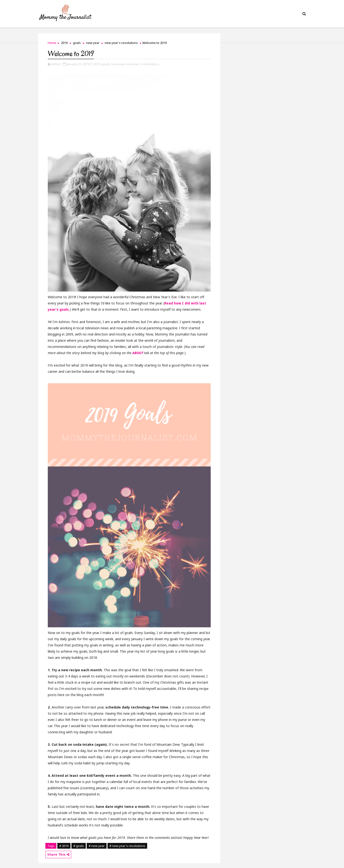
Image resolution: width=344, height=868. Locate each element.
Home (52, 43)
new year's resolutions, (142, 64)
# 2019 (64, 846)
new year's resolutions (121, 43)
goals (77, 43)
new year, (118, 64)
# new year (97, 846)
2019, (97, 64)
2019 (64, 43)
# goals (79, 846)
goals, (106, 64)
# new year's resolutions (127, 846)
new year (93, 43)
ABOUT (138, 353)
